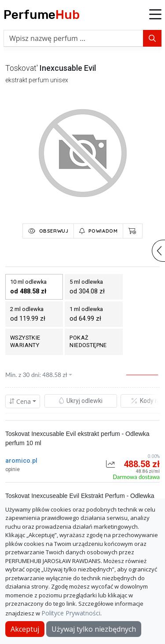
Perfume (42, 15)
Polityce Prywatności (71, 613)
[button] (155, 15)
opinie (13, 469)
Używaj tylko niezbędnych (94, 629)
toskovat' (22, 68)
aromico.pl (21, 461)
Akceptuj (25, 629)
